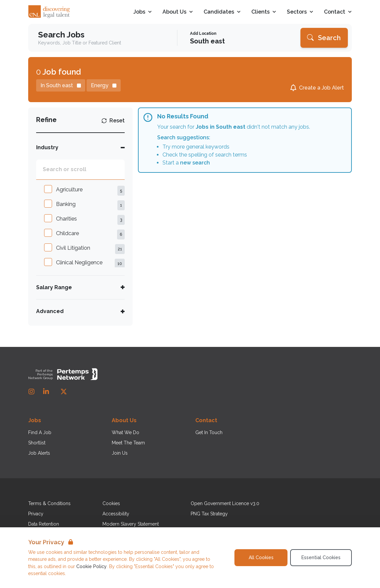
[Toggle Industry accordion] (80, 147)
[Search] (324, 38)
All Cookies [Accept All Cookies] (261, 557)
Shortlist (37, 443)
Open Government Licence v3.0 (225, 503)
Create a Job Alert (321, 88)
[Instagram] (32, 392)
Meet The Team (128, 443)
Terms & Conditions (49, 503)
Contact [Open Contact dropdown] (338, 12)
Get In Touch (209, 432)
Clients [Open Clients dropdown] (264, 12)
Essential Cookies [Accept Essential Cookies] (321, 557)
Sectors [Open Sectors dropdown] (300, 12)
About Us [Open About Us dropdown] (178, 12)
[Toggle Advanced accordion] (80, 311)
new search (195, 163)
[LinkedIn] (46, 392)
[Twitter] (64, 392)
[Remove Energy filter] (104, 85)
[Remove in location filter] (61, 85)
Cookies (111, 503)
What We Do (126, 432)
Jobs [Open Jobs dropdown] (143, 12)
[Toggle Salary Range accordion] (80, 287)
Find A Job (40, 432)
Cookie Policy (92, 566)
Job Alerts (39, 453)
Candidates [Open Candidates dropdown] (222, 12)
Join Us (120, 453)
